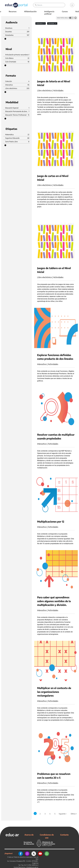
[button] (5, 39)
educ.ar (11, 857)
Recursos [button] (13, 11)
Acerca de (29, 835)
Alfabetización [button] (30, 11)
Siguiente (63, 814)
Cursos (65, 11)
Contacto (64, 835)
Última (74, 814)
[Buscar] (51, 5)
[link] (72, 5)
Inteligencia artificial (49, 13)
